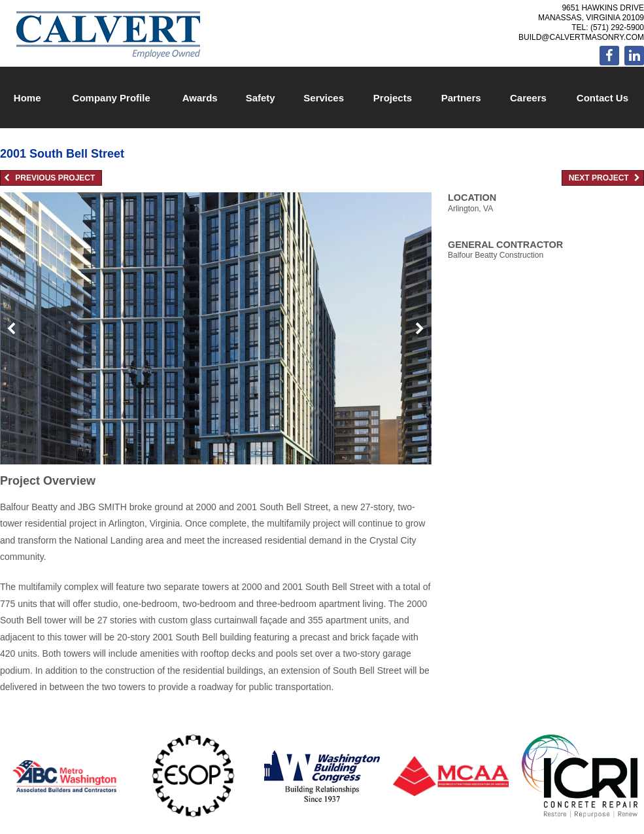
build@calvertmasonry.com (581, 37)
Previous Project (49, 178)
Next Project (604, 178)
